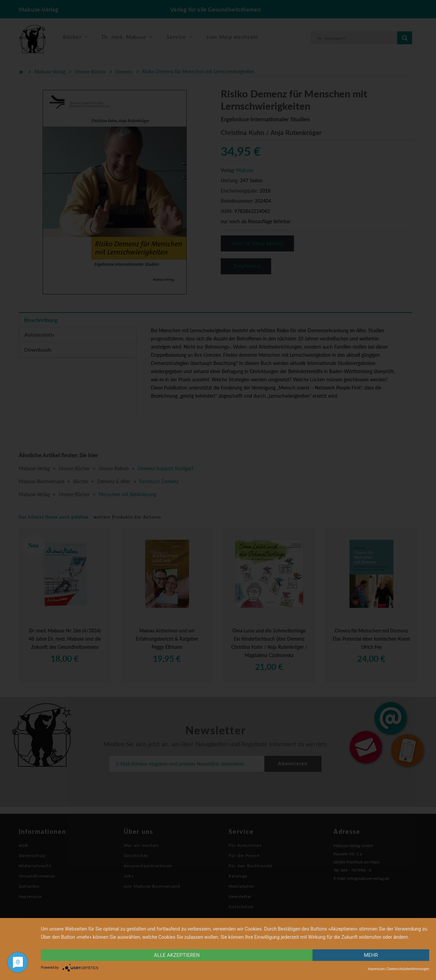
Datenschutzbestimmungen (408, 969)
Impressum (376, 969)
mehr (371, 955)
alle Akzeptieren (177, 955)
